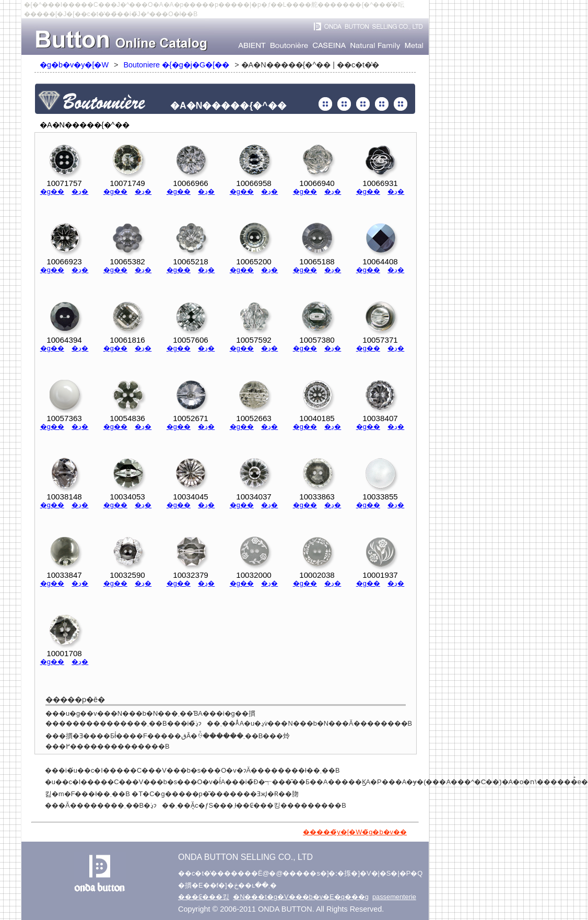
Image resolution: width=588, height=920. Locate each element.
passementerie (394, 897)
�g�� (52, 191)
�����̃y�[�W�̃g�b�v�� (355, 832)
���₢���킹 (204, 897)
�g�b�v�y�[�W (74, 65)
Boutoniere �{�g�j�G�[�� (176, 65)
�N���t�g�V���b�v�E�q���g (301, 897)
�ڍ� (80, 191)
